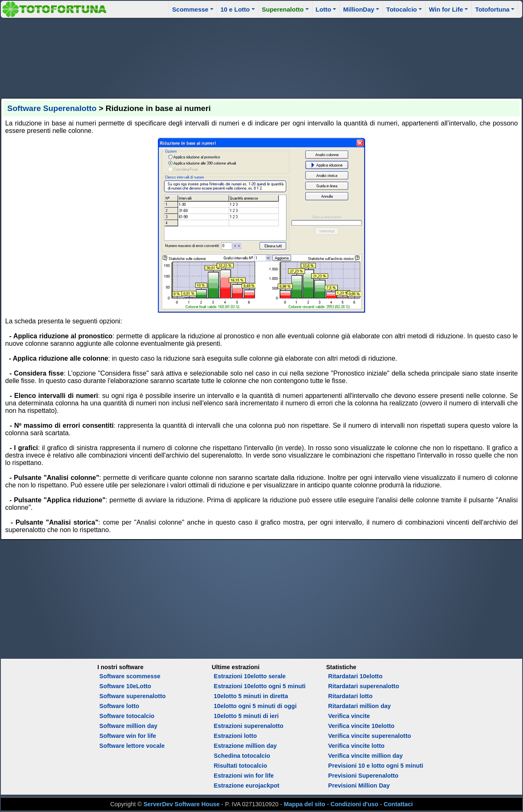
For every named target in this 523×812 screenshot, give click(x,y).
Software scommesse (130, 676)
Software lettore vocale (132, 746)
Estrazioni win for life (244, 776)
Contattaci (398, 804)
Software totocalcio (127, 716)
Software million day (128, 726)
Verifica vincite (349, 716)
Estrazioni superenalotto (249, 726)
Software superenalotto (133, 696)
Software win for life (128, 736)
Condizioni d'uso (355, 804)
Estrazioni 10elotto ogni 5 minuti (260, 686)
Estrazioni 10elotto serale (250, 676)
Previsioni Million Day (359, 785)
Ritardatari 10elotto (355, 676)
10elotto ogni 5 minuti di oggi (255, 706)
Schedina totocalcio (242, 756)
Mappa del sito (305, 804)
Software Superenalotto (52, 108)
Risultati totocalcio (241, 766)
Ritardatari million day (360, 706)
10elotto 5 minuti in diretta (251, 696)
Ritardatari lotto (350, 696)
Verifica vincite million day (366, 756)
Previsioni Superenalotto (363, 776)
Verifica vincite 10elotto (361, 726)
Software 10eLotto (125, 686)
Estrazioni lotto (235, 736)
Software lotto (119, 706)
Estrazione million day (245, 746)
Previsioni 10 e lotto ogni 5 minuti (376, 766)
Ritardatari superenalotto (364, 686)
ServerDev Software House (182, 804)
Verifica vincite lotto (356, 746)
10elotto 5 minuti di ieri (246, 716)
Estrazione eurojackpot (247, 785)
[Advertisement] (261, 57)
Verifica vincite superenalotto (370, 736)
